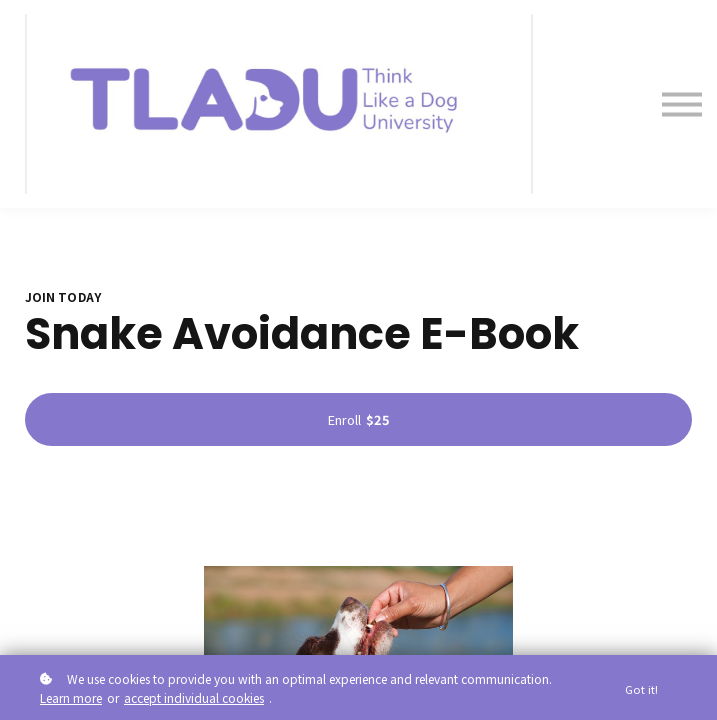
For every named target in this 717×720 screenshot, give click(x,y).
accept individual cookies (194, 697)
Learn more (71, 697)
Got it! (641, 689)
